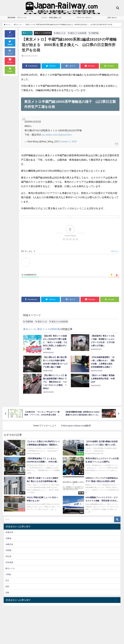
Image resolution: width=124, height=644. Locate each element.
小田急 (8, 574)
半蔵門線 (95, 33)
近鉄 (7, 586)
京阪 (7, 593)
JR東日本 (9, 532)
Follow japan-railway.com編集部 (76, 426)
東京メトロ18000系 (43, 33)
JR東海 (8, 538)
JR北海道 (9, 562)
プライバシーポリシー (84, 18)
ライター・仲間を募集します (51, 18)
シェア (10, 34)
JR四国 (8, 550)
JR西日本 (9, 544)
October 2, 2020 (68, 141)
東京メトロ (27, 33)
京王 (7, 580)
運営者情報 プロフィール (17, 18)
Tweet (10, 42)
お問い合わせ (112, 18)
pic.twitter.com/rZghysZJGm (57, 135)
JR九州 (8, 556)
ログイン (115, 251)
